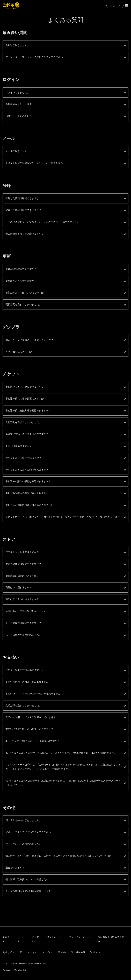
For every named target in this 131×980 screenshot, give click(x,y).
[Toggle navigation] (127, 6)
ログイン (115, 6)
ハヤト (48, 952)
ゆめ (62, 952)
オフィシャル (29, 952)
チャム (95, 952)
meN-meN (78, 952)
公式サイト (9, 952)
